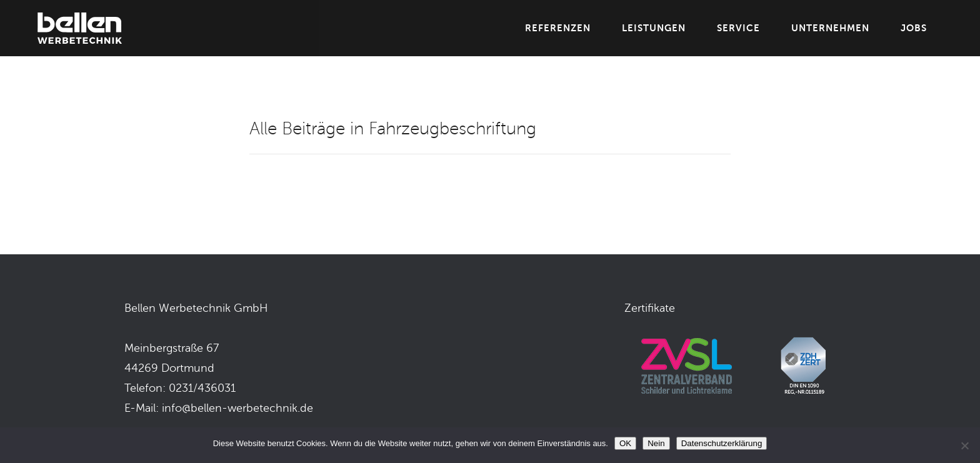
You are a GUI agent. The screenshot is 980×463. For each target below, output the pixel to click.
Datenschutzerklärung (722, 443)
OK (625, 443)
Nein (656, 443)
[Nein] (964, 446)
